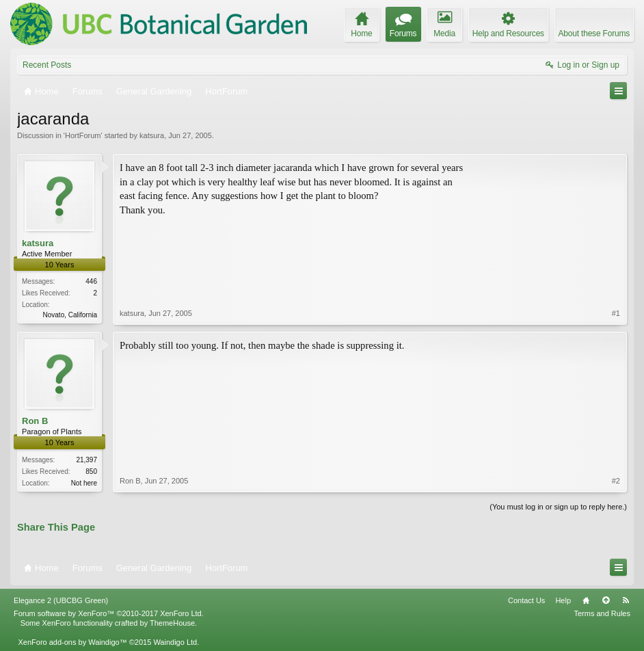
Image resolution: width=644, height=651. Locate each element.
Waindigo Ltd (175, 642)
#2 (616, 481)
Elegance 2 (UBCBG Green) (61, 600)
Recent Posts (47, 65)
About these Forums (594, 34)
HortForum (83, 135)
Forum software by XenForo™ (109, 613)
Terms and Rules (602, 613)
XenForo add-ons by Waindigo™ (72, 642)
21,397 (86, 460)
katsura (152, 135)
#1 (616, 313)
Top (606, 600)
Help (563, 600)
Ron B (35, 421)
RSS (626, 600)
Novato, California (70, 315)
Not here (84, 483)
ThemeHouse (172, 623)
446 (91, 281)
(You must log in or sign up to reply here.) (558, 507)
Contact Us (526, 600)
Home (586, 600)
